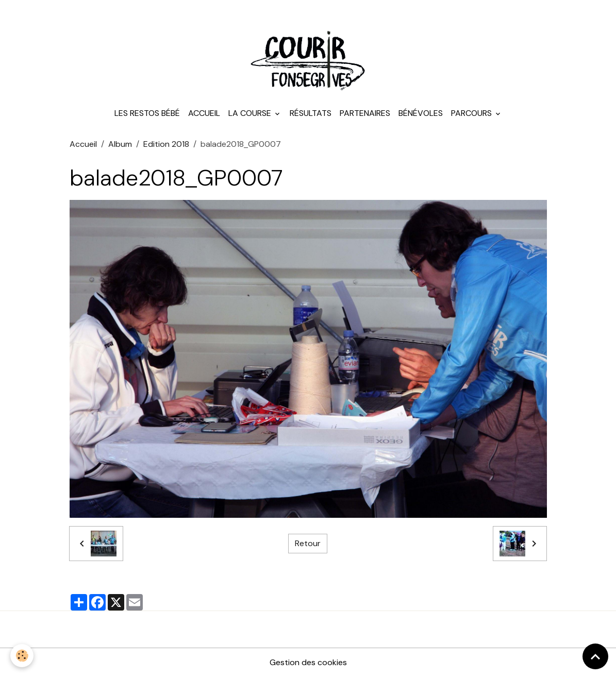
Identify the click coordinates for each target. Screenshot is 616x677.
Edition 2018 (166, 144)
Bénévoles (421, 113)
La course (251, 113)
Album (120, 144)
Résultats (311, 113)
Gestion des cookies (308, 662)
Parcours (472, 113)
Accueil (204, 113)
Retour (308, 543)
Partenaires (365, 113)
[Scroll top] (595, 656)
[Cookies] (22, 656)
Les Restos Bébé (147, 113)
